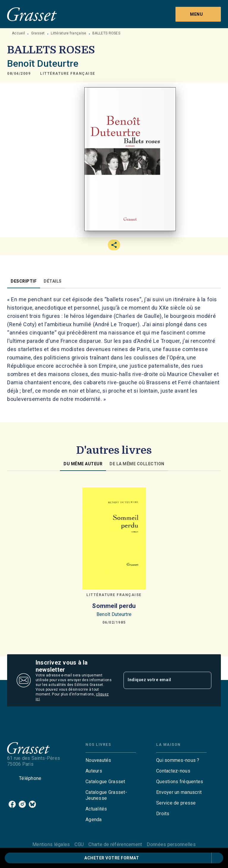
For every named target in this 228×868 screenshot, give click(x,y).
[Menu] (198, 14)
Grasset (38, 33)
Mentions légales (51, 844)
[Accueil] (32, 14)
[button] (68, 74)
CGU (79, 844)
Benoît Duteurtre (43, 63)
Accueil (18, 33)
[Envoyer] (204, 680)
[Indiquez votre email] (160, 680)
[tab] (24, 281)
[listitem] (12, 804)
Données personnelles (171, 844)
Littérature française (68, 33)
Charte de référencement (115, 844)
